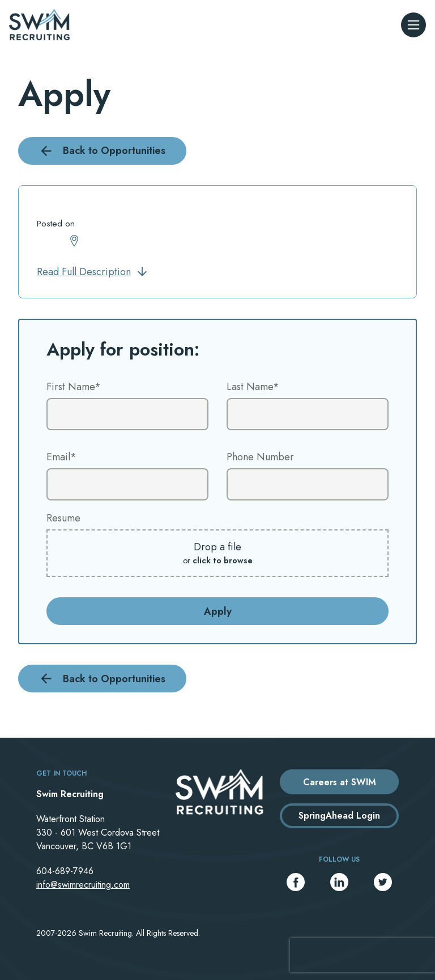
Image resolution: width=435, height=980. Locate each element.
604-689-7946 (65, 871)
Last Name (253, 387)
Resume (63, 518)
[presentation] (362, 955)
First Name (74, 387)
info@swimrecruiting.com (83, 885)
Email (61, 457)
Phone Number (260, 457)
